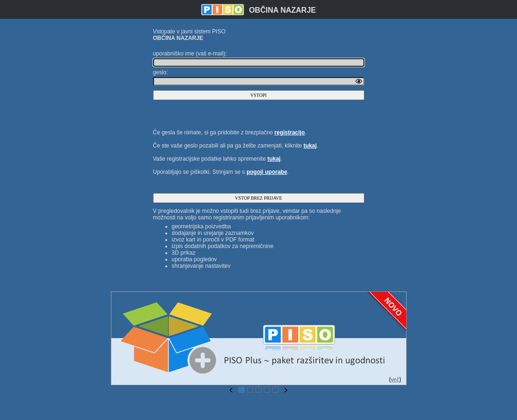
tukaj (310, 146)
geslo (160, 72)
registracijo (289, 132)
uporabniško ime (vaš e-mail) (189, 54)
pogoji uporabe (267, 172)
